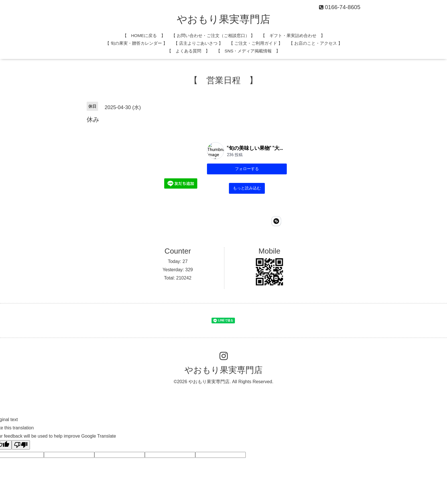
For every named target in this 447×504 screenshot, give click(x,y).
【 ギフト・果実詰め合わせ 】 (293, 35)
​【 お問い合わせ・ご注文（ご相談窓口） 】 (213, 35)
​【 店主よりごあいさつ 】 (198, 43)
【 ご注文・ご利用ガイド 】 (256, 43)
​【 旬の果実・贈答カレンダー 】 (136, 43)
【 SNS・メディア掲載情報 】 (248, 51)
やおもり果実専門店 (223, 19)
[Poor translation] (21, 414)
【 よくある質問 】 (188, 51)
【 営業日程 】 (223, 80)
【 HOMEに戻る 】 (144, 35)
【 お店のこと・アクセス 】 (316, 43)
